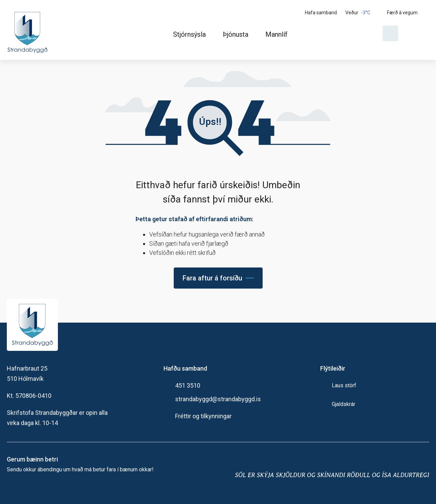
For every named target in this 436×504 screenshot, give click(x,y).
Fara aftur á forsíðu (212, 278)
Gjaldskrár (344, 404)
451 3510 (188, 385)
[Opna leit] (390, 33)
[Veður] (364, 13)
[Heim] (29, 30)
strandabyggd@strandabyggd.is (218, 399)
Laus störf (344, 385)
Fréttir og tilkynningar (203, 416)
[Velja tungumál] (416, 33)
